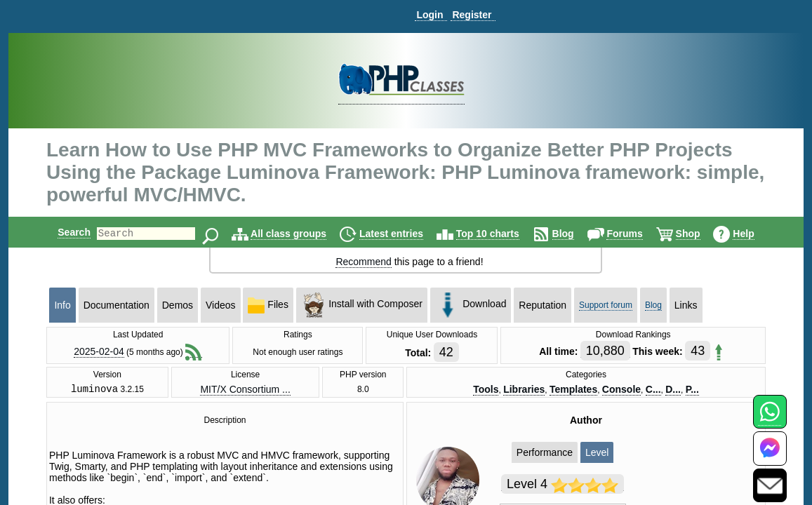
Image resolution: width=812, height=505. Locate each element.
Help (755, 234)
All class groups (300, 234)
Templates (573, 390)
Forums (636, 234)
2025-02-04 (99, 351)
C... (653, 390)
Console (621, 390)
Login (430, 15)
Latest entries (403, 234)
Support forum (606, 305)
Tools (486, 390)
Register (472, 15)
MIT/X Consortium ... (245, 390)
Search (62, 232)
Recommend (363, 262)
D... (673, 390)
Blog (575, 234)
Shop (700, 234)
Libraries (524, 390)
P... (692, 390)
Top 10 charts (500, 234)
